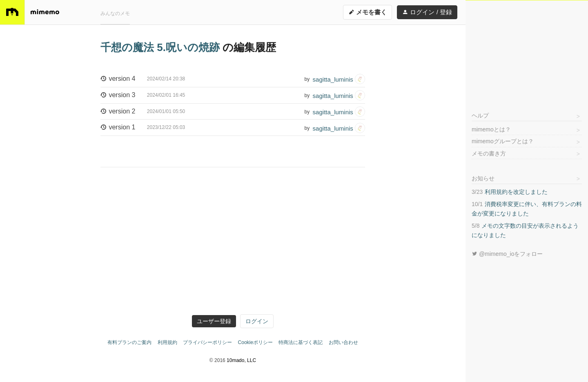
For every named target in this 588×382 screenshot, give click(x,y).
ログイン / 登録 (427, 12)
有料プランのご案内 (129, 342)
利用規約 (167, 342)
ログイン (257, 321)
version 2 (143, 112)
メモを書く (367, 12)
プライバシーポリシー (207, 342)
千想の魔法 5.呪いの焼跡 (161, 47)
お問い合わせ (343, 342)
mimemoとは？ (491, 129)
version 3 (143, 95)
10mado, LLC (241, 360)
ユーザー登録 (214, 321)
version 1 (143, 128)
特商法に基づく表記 (301, 342)
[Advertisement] (527, 51)
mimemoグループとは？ (503, 141)
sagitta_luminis (339, 79)
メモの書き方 (489, 153)
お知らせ (483, 178)
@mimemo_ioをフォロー (507, 254)
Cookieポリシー (255, 342)
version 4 (143, 79)
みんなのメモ (115, 13)
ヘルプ (480, 115)
